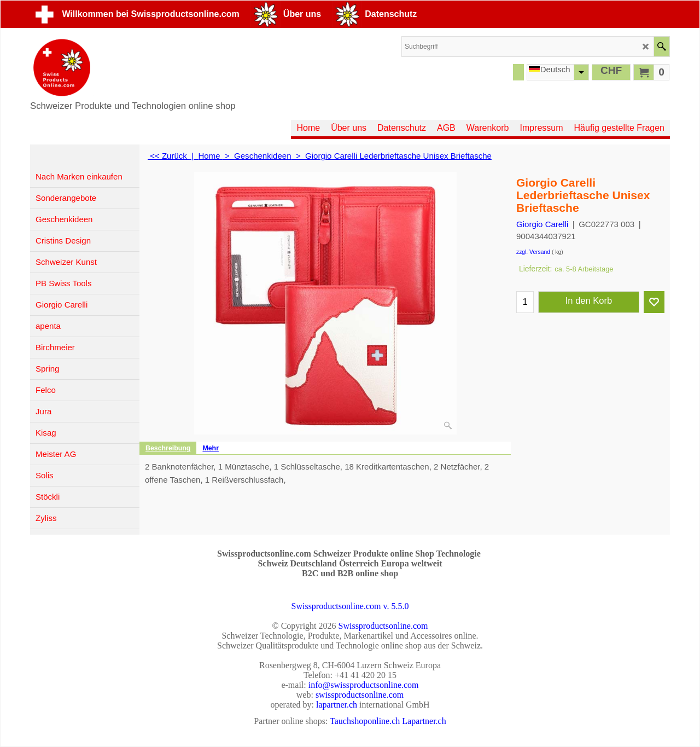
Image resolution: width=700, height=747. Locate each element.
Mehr (211, 448)
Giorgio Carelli (542, 224)
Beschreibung (168, 448)
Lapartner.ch (424, 721)
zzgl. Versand (533, 252)
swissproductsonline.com (360, 695)
